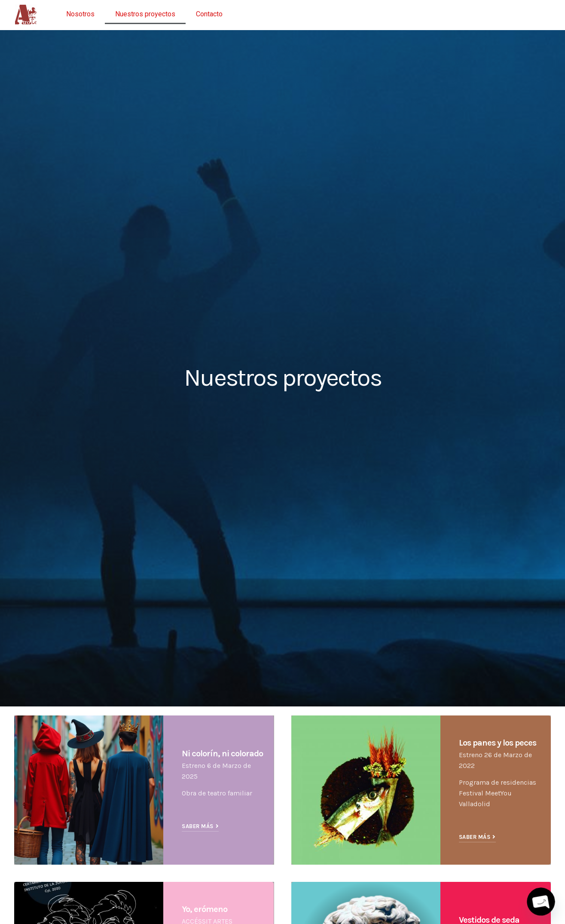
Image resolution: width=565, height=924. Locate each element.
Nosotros (80, 14)
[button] (200, 827)
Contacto (209, 14)
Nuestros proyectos (145, 14)
